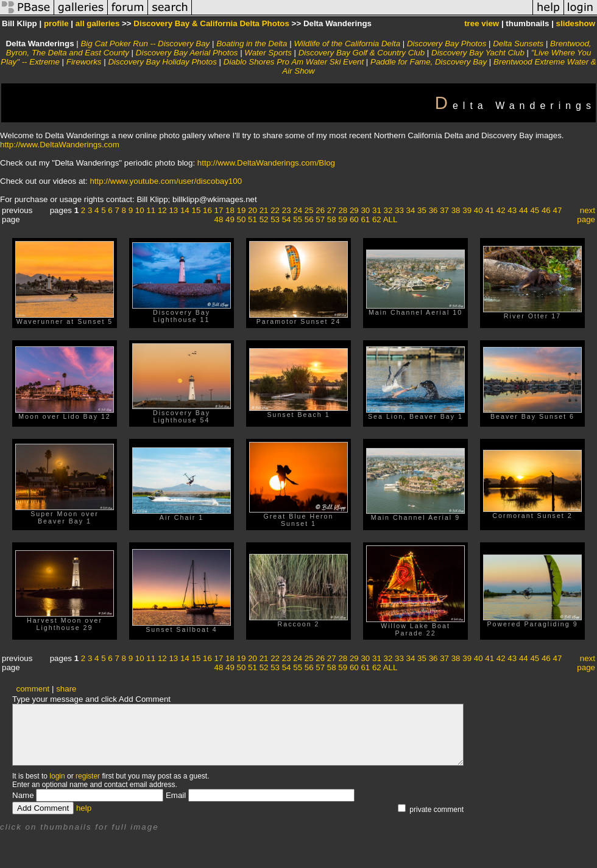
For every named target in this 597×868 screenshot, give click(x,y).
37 (444, 210)
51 (253, 219)
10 (140, 210)
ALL (390, 219)
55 (298, 219)
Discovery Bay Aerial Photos (187, 53)
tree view (482, 23)
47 (557, 210)
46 (546, 210)
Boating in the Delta (252, 44)
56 (309, 219)
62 (377, 219)
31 (377, 210)
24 (298, 210)
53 (275, 219)
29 (354, 210)
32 (388, 210)
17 (219, 210)
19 (242, 210)
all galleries (98, 23)
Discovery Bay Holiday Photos (162, 62)
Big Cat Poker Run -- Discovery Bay (145, 44)
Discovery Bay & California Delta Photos (211, 23)
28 (343, 210)
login (57, 776)
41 (489, 210)
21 (264, 210)
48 (219, 219)
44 (524, 210)
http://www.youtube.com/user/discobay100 (166, 181)
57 (320, 219)
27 (332, 210)
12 (162, 210)
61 (365, 219)
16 (207, 210)
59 (343, 219)
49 (230, 219)
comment (33, 689)
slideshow (576, 23)
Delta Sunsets (518, 44)
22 (275, 210)
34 (411, 210)
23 (287, 210)
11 (151, 210)
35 (422, 210)
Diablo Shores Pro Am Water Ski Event (294, 62)
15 (196, 210)
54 (287, 219)
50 (242, 219)
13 (173, 210)
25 (309, 210)
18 (230, 210)
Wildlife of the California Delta (347, 44)
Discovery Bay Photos (447, 44)
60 (354, 219)
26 (320, 210)
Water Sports (268, 53)
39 (467, 210)
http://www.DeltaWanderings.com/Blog (266, 163)
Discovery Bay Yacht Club (478, 53)
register (88, 776)
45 (535, 210)
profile (56, 23)
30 (365, 210)
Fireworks (84, 62)
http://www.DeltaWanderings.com (60, 145)
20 (253, 210)
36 (433, 210)
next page (586, 215)
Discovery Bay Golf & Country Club (362, 53)
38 (456, 210)
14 (185, 210)
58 (332, 219)
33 (399, 210)
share (66, 689)
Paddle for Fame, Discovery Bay (429, 62)
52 (264, 219)
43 (512, 210)
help (84, 808)
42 (501, 210)
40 (479, 210)
